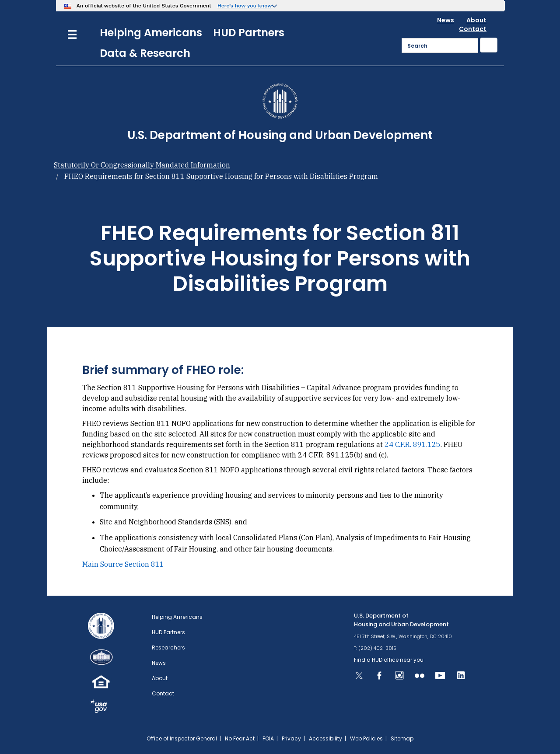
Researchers (168, 648)
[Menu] (72, 33)
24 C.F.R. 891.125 (413, 444)
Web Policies (366, 738)
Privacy (291, 738)
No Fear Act (240, 738)
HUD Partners (249, 33)
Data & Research (145, 53)
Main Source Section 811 (123, 564)
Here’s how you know (245, 6)
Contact (473, 29)
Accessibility (325, 738)
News (446, 20)
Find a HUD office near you (389, 660)
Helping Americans (151, 33)
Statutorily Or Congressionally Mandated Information (142, 165)
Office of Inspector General (182, 738)
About (476, 20)
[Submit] (489, 45)
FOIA (268, 738)
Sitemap (402, 738)
